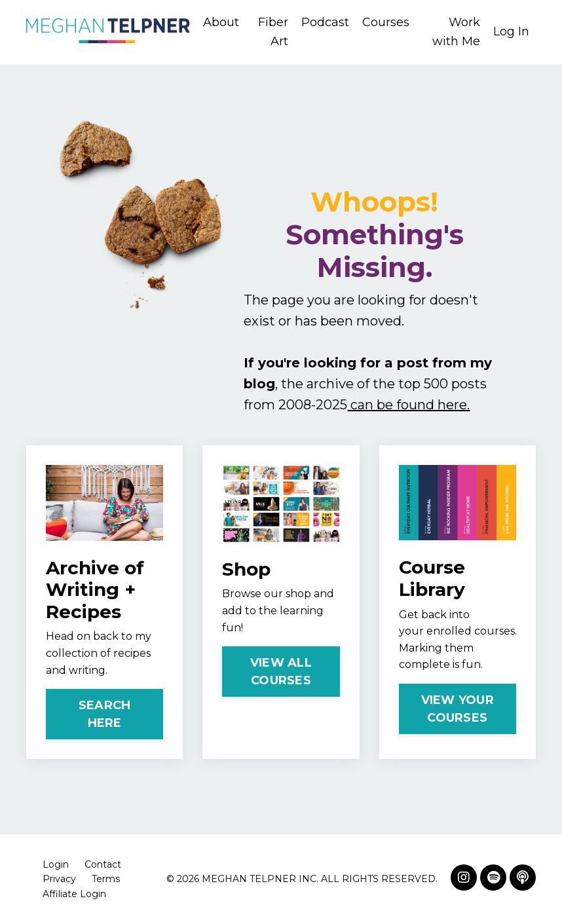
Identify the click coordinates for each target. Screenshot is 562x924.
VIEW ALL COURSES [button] (281, 672)
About (221, 22)
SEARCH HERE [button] (105, 714)
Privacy (59, 879)
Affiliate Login (74, 894)
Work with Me (456, 32)
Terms (106, 879)
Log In (511, 31)
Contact (103, 864)
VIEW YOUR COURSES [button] (458, 709)
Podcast (325, 22)
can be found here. (408, 405)
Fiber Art (273, 32)
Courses (386, 22)
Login (56, 864)
